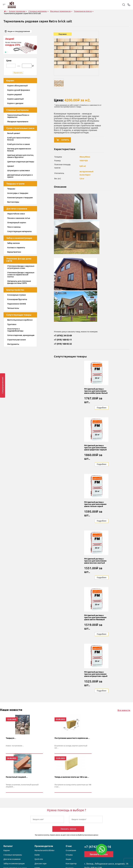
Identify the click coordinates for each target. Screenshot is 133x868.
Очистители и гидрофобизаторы (15, 330)
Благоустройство (15, 290)
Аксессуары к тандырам (18, 193)
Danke (37, 856)
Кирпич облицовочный (17, 86)
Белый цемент (14, 133)
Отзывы (69, 856)
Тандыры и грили (15, 184)
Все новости (124, 711)
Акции (68, 860)
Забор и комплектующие (19, 238)
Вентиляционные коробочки (20, 320)
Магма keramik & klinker (44, 852)
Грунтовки (12, 324)
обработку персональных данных (88, 836)
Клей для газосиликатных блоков (19, 139)
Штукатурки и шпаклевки (19, 171)
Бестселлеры (13, 202)
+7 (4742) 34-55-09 (63, 336)
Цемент (11, 166)
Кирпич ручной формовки (19, 90)
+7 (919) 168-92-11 (63, 340)
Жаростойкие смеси (16, 214)
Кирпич (10, 81)
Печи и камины (14, 227)
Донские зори (40, 865)
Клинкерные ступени (17, 295)
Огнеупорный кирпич (17, 223)
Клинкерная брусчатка (17, 299)
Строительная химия (16, 340)
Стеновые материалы (18, 110)
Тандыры (11, 189)
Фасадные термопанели (18, 122)
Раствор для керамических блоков (19, 150)
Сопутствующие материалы (19, 231)
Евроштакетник (14, 252)
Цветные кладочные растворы (21, 162)
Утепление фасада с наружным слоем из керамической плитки (21, 275)
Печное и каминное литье (19, 218)
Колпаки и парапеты (16, 248)
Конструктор (71, 865)
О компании (71, 852)
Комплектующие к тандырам (20, 198)
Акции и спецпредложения (19, 31)
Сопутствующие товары (19, 315)
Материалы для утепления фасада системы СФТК (19, 282)
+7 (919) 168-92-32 (63, 345)
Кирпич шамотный (15, 99)
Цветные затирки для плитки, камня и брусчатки (21, 156)
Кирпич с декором (15, 103)
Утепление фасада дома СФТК (19, 260)
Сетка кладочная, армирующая (21, 335)
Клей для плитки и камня (19, 144)
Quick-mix (39, 860)
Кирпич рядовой (15, 94)
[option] (20, 45)
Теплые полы (13, 308)
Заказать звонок (68, 830)
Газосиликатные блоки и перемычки (18, 116)
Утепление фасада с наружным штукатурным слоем (21, 267)
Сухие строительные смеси (20, 128)
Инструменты (13, 344)
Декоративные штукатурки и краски (20, 176)
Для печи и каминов (17, 209)
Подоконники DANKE (17, 304)
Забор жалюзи (14, 243)
